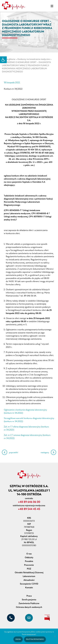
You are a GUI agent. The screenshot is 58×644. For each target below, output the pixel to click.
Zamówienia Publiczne (29, 603)
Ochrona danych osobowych (29, 607)
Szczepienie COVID (29, 584)
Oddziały (29, 557)
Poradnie (29, 561)
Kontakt (29, 588)
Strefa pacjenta (29, 600)
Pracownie (29, 565)
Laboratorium (29, 576)
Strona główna (9, 59)
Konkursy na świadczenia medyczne (34, 59)
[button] (3, 60)
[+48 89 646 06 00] (11, 618)
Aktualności (29, 580)
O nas (29, 554)
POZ (29, 569)
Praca (29, 596)
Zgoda (18, 639)
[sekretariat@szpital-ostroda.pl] (29, 618)
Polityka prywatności (35, 639)
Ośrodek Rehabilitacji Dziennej (29, 573)
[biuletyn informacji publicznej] (47, 618)
